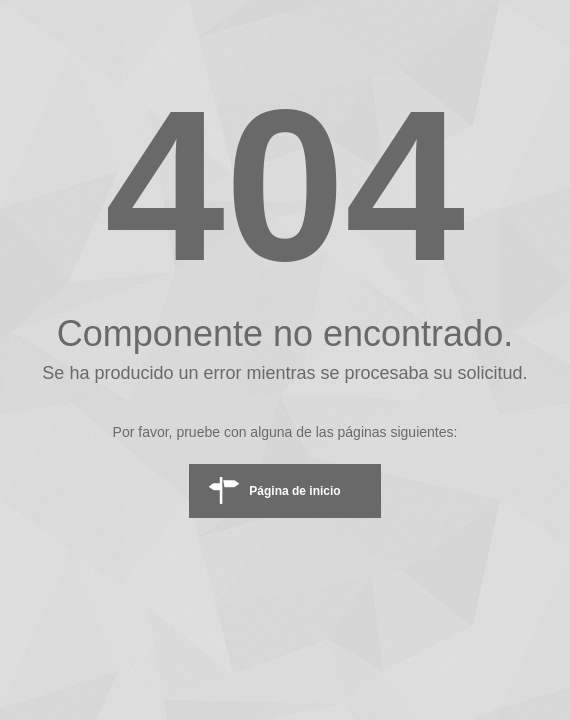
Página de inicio (294, 491)
